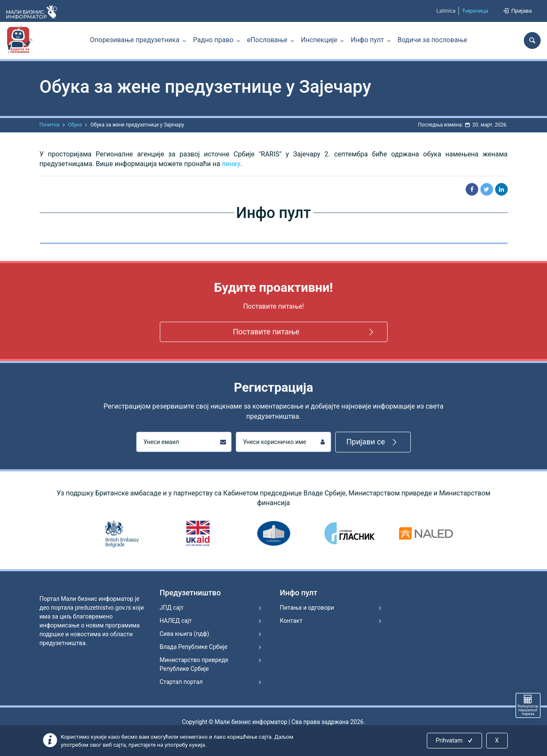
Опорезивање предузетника (135, 40)
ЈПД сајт (172, 608)
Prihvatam (455, 740)
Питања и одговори (307, 608)
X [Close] (497, 740)
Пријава (517, 11)
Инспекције (319, 40)
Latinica (446, 11)
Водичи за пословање (432, 40)
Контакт (291, 621)
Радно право (213, 40)
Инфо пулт (368, 40)
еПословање (267, 40)
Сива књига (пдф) (185, 634)
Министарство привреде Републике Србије (194, 664)
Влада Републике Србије (194, 647)
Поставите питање (304, 332)
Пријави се (373, 442)
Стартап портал (181, 682)
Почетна (50, 125)
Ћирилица (475, 11)
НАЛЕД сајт (176, 621)
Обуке (75, 125)
